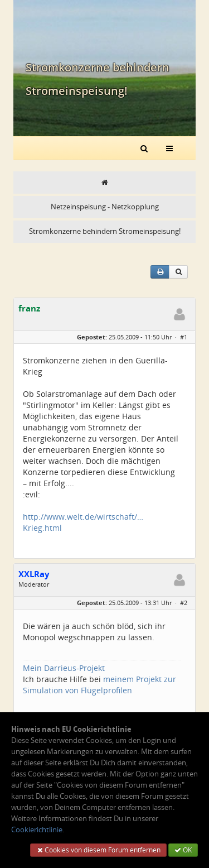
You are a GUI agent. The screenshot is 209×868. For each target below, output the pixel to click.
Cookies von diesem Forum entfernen (98, 850)
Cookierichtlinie (37, 830)
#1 (184, 337)
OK (183, 850)
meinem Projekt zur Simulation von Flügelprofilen (99, 685)
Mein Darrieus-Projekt (64, 668)
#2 (184, 603)
